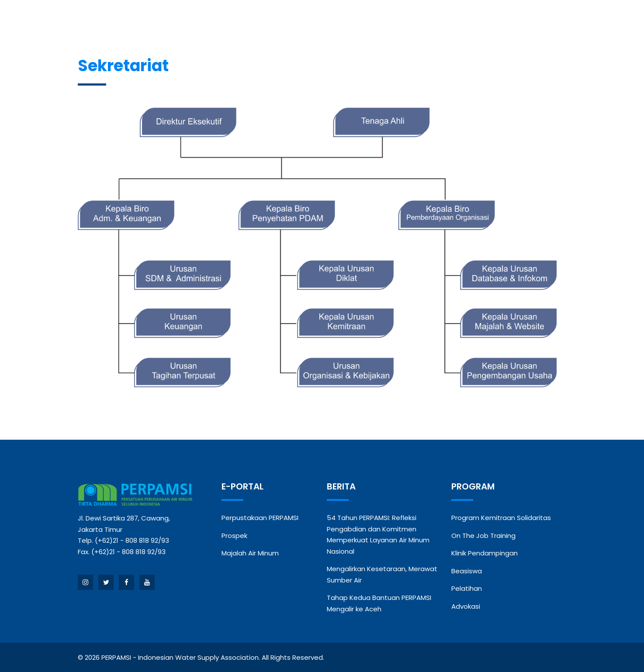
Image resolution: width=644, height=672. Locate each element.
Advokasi (466, 606)
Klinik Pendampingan (485, 553)
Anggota (249, 21)
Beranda (157, 21)
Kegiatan (402, 21)
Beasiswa (467, 571)
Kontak (514, 21)
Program (345, 21)
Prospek (234, 536)
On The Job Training (483, 536)
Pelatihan (467, 588)
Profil (199, 21)
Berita (301, 21)
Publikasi (460, 21)
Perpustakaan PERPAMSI (260, 518)
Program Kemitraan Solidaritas (501, 518)
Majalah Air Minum (250, 553)
